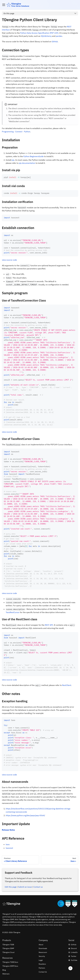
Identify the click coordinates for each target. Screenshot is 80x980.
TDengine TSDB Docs (10, 962)
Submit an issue (25, 887)
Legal (41, 960)
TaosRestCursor (13, 612)
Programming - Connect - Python (16, 132)
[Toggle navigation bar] (4, 5)
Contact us (38, 887)
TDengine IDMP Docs (10, 966)
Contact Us (43, 972)
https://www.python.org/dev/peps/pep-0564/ (25, 815)
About (41, 945)
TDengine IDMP (8, 948)
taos (8, 844)
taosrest (9, 848)
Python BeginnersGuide (33, 156)
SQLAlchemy (46, 36)
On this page (9, 13)
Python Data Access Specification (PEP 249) (39, 33)
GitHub (55, 42)
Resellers (42, 964)
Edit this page (11, 887)
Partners (42, 968)
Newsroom (43, 952)
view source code (9, 260)
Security (42, 956)
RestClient (67, 685)
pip (13, 160)
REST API (49, 625)
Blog (4, 970)
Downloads (43, 948)
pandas (59, 36)
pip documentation (27, 163)
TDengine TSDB (8, 945)
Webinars (6, 974)
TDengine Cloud (8, 952)
